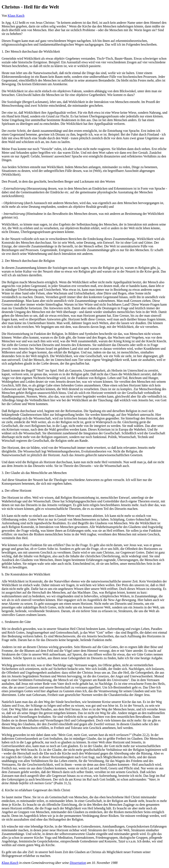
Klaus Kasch (16, 16)
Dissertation (78, 863)
